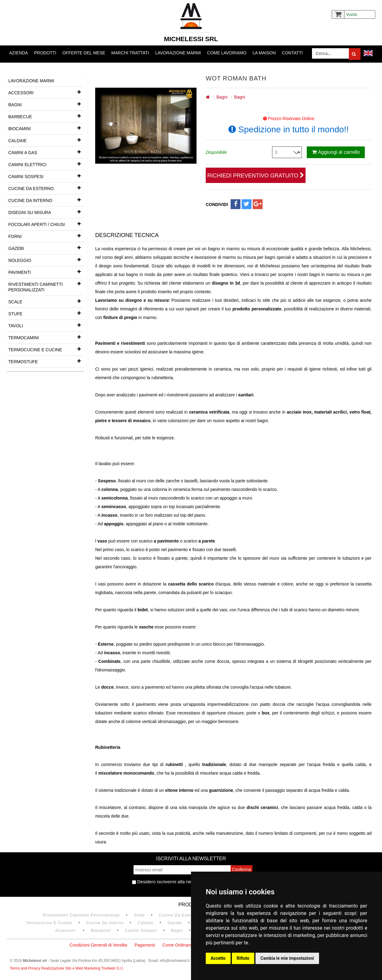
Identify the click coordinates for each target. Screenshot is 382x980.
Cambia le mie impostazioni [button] (287, 958)
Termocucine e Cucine (46, 349)
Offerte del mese (84, 53)
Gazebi (46, 248)
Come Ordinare (177, 945)
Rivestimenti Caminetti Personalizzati (46, 285)
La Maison (264, 53)
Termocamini (46, 337)
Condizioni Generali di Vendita (98, 945)
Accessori (46, 92)
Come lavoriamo (227, 53)
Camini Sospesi (46, 176)
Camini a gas (46, 152)
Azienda (19, 53)
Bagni (46, 104)
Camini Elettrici (46, 164)
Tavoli (46, 325)
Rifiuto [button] (243, 958)
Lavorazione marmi (178, 53)
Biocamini (46, 128)
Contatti (292, 53)
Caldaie (46, 140)
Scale (46, 301)
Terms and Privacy (25, 968)
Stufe (46, 313)
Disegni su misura (46, 212)
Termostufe (46, 361)
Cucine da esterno (46, 188)
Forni (46, 236)
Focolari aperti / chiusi (46, 224)
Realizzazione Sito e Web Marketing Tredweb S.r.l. (82, 968)
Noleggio (46, 260)
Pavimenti (46, 272)
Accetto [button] (218, 958)
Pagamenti (145, 945)
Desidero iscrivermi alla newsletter (170, 882)
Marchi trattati (130, 53)
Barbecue (46, 116)
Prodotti (45, 53)
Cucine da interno (46, 200)
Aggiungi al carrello (336, 152)
